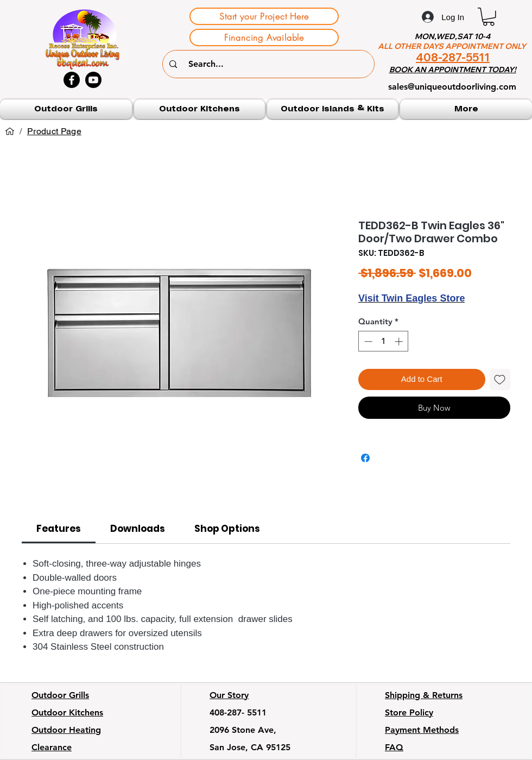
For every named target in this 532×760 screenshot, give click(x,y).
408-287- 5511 (238, 712)
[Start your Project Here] (264, 16)
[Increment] (400, 341)
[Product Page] (54, 131)
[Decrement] (367, 341)
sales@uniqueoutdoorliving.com (452, 87)
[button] (489, 17)
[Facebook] (72, 80)
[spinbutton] (384, 341)
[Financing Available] (264, 37)
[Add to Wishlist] (500, 379)
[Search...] (270, 64)
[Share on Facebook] (365, 458)
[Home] (10, 131)
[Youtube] (93, 80)
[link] (59, 529)
